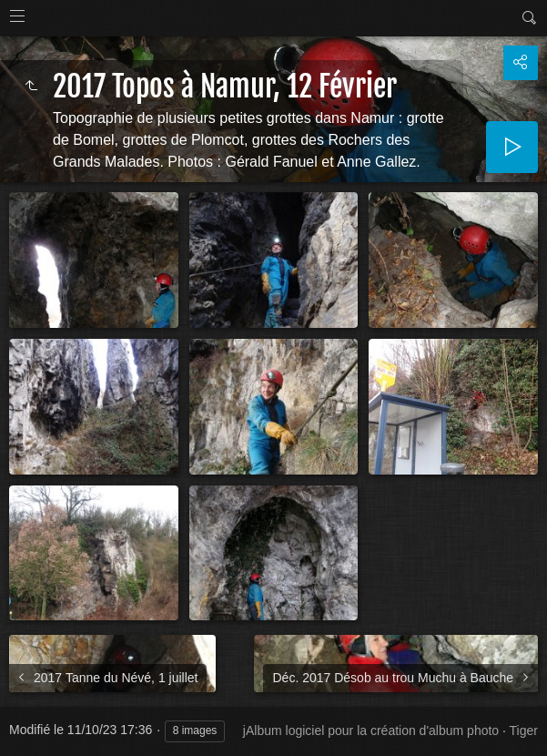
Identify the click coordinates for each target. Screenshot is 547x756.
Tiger (524, 730)
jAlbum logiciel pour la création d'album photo (371, 730)
